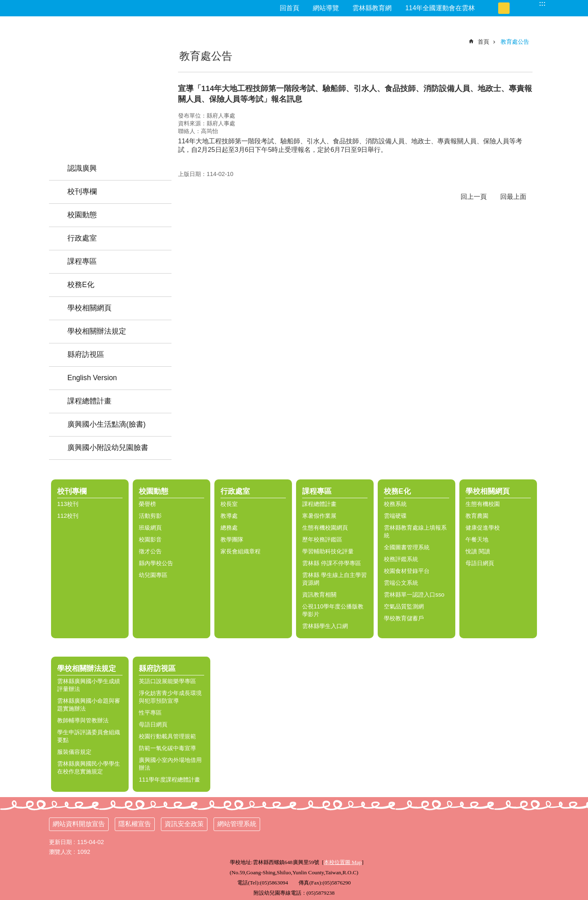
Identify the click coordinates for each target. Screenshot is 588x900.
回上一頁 (474, 197)
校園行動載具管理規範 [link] (167, 736)
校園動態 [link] (82, 215)
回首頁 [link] (290, 8)
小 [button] (492, 8)
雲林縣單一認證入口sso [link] (414, 595)
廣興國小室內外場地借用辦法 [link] (170, 764)
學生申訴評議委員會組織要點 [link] (89, 736)
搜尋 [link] (531, 3)
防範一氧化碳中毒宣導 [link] (167, 748)
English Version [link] (92, 378)
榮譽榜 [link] (147, 504)
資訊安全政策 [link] (184, 824)
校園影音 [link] (150, 539)
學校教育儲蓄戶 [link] (404, 618)
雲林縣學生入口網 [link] (325, 626)
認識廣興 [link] (82, 168)
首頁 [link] (483, 42)
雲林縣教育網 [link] (372, 8)
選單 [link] (578, 470)
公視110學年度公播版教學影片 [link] (333, 610)
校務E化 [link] (81, 285)
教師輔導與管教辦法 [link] (83, 720)
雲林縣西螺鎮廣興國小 (110, 75)
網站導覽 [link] (326, 8)
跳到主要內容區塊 (4, 4)
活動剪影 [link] (150, 516)
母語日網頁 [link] (480, 563)
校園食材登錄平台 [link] (407, 571)
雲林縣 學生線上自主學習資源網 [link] (334, 579)
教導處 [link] (229, 516)
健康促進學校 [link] (483, 528)
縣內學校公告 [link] (156, 563)
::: (542, 3)
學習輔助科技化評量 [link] (328, 551)
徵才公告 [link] (150, 551)
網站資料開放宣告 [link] (79, 824)
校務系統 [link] (395, 504)
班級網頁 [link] (150, 528)
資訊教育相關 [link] (319, 595)
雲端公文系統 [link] (401, 583)
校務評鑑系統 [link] (401, 559)
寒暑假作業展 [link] (319, 516)
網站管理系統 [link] (237, 824)
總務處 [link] (229, 528)
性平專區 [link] (150, 713)
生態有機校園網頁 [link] (325, 528)
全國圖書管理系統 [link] (407, 547)
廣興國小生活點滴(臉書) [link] (107, 424)
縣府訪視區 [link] (86, 354)
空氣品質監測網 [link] (404, 606)
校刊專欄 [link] (82, 192)
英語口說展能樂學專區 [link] (167, 681)
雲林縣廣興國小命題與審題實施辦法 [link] (89, 705)
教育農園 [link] (477, 516)
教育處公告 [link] (515, 42)
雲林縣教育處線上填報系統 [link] (415, 531)
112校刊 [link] (68, 516)
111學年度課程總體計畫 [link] (169, 780)
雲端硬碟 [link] (395, 516)
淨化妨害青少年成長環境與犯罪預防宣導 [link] (170, 697)
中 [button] (504, 8)
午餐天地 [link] (477, 539)
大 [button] (515, 8)
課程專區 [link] (82, 261)
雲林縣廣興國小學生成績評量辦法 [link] (89, 685)
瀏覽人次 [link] (60, 852)
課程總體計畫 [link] (89, 401)
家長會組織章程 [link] (241, 551)
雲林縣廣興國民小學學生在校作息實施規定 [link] (89, 767)
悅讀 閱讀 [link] (478, 551)
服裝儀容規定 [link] (74, 752)
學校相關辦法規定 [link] (97, 331)
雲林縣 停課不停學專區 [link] (332, 563)
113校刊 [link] (68, 504)
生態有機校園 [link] (483, 504)
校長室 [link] (229, 504)
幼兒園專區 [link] (153, 575)
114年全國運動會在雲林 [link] (440, 8)
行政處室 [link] (82, 238)
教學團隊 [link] (232, 539)
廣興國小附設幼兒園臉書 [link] (108, 448)
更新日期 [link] (60, 842)
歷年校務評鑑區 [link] (322, 539)
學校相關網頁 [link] (89, 308)
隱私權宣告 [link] (135, 824)
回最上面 (513, 197)
